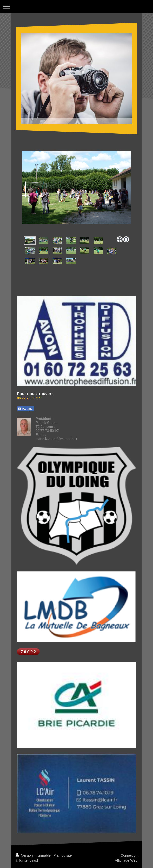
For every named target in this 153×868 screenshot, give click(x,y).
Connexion (129, 855)
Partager (26, 409)
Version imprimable (34, 855)
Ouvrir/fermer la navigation (76, 7)
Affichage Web (126, 860)
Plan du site (62, 855)
